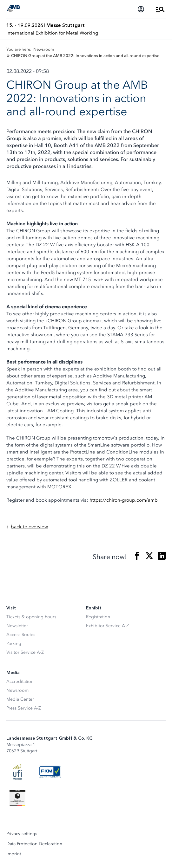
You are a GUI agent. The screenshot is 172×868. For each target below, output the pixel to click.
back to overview (27, 527)
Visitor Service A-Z (25, 652)
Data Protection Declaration (34, 844)
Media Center (20, 699)
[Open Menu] (160, 9)
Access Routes (21, 635)
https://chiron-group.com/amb (124, 500)
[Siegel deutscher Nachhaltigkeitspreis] (17, 798)
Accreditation (20, 682)
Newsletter (17, 626)
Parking (14, 643)
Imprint (14, 854)
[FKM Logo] (50, 772)
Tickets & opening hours (31, 617)
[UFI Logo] (17, 772)
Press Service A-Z (24, 708)
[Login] (141, 9)
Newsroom (17, 690)
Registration (98, 617)
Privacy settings (22, 834)
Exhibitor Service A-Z (107, 626)
